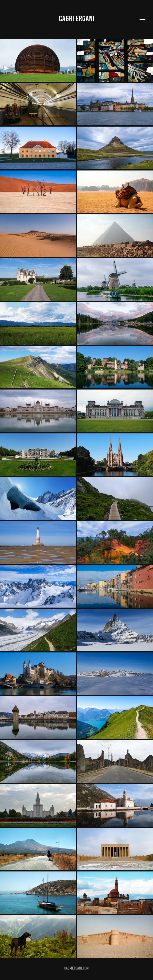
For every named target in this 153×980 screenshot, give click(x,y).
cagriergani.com (76, 968)
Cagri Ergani (77, 19)
